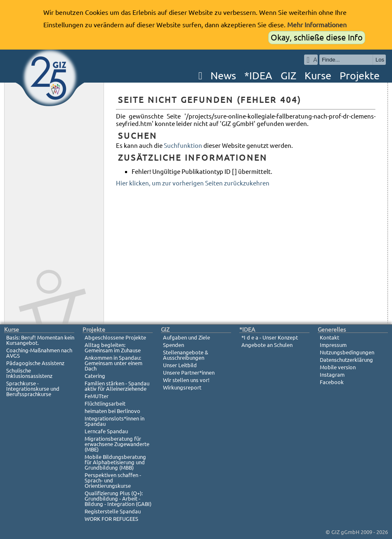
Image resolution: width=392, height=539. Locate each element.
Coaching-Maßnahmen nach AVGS (39, 353)
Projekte (360, 76)
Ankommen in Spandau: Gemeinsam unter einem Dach (113, 363)
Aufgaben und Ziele (187, 337)
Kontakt (329, 337)
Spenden (174, 345)
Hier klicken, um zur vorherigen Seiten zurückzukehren (193, 183)
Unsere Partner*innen (189, 373)
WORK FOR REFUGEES (111, 519)
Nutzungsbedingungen (347, 352)
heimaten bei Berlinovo (112, 411)
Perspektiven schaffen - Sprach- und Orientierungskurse (113, 480)
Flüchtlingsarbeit (105, 404)
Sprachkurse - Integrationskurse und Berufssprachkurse (33, 389)
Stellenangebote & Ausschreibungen (186, 355)
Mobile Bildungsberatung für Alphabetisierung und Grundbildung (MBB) (115, 462)
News (223, 76)
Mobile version (338, 367)
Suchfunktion (183, 146)
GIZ (288, 76)
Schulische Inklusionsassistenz (29, 373)
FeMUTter (97, 396)
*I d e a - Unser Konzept (270, 337)
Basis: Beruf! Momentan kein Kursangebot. (40, 340)
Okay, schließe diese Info (317, 37)
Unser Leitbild (180, 365)
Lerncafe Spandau (106, 431)
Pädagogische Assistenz (35, 363)
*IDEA (258, 76)
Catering (95, 376)
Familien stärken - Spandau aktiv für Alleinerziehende (117, 386)
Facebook (332, 382)
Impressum (333, 345)
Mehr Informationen (317, 25)
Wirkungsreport (182, 387)
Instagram (332, 375)
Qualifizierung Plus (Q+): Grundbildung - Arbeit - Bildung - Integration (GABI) (118, 499)
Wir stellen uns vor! (186, 380)
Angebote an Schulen (267, 345)
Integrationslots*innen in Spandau (115, 421)
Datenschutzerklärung (346, 360)
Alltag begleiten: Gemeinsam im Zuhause (113, 348)
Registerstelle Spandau (113, 511)
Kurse (318, 76)
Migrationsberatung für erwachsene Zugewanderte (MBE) (117, 444)
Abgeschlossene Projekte (115, 337)
